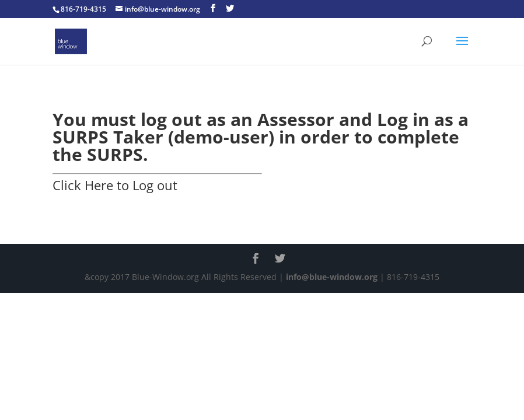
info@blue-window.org (332, 277)
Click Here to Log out (115, 185)
